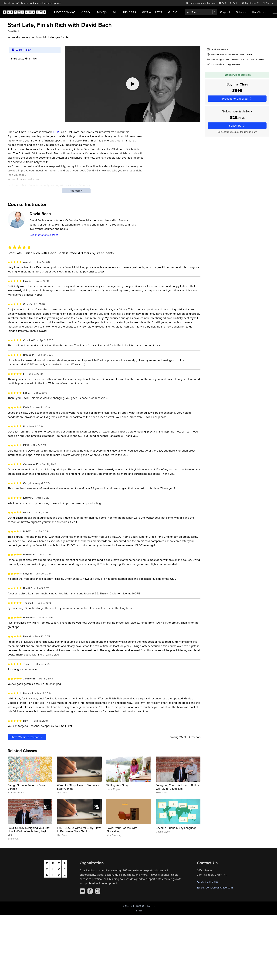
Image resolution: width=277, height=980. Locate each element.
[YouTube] (82, 891)
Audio (173, 12)
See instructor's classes (44, 235)
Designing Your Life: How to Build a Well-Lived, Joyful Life (178, 787)
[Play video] (133, 84)
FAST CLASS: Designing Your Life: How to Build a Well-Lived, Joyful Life (29, 831)
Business (129, 12)
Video (85, 12)
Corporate (226, 12)
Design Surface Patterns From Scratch (26, 787)
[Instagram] (98, 891)
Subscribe (242, 12)
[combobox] (201, 12)
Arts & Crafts (152, 12)
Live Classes (259, 12)
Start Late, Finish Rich (24, 58)
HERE (57, 132)
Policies (139, 911)
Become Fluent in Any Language (176, 828)
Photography (64, 12)
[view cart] (234, 3)
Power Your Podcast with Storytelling (122, 830)
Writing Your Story (118, 785)
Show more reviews (27, 737)
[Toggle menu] (275, 12)
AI (114, 12)
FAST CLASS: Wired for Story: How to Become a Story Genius (79, 830)
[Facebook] (90, 891)
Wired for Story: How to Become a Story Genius (78, 787)
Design (101, 12)
